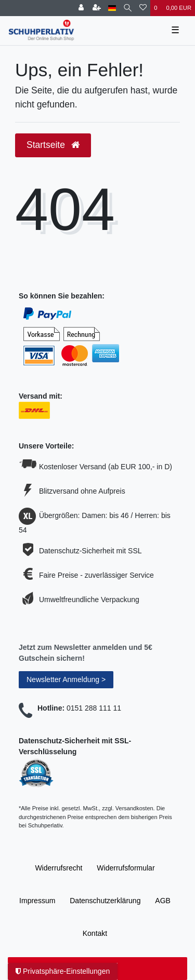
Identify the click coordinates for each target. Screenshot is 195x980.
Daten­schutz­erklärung (105, 901)
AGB (163, 901)
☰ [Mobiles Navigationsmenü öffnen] (175, 30)
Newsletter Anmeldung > (66, 679)
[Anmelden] (81, 8)
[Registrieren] (97, 8)
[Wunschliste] (143, 8)
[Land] (112, 8)
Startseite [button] (53, 145)
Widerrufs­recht (58, 868)
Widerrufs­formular (126, 868)
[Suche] (128, 8)
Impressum (37, 901)
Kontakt (95, 933)
